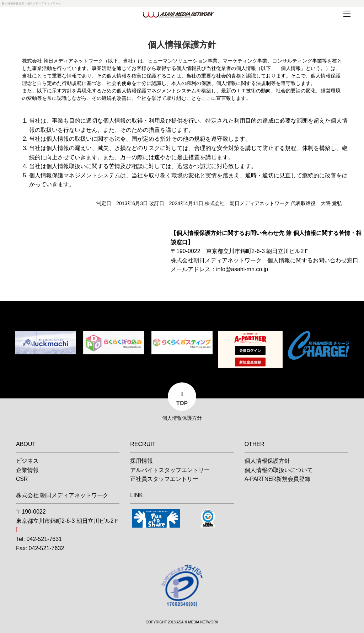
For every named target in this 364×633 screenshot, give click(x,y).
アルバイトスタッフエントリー (170, 469)
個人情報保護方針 (267, 460)
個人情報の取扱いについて (279, 469)
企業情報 (27, 469)
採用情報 (141, 460)
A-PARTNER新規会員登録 (278, 478)
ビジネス (27, 460)
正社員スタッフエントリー (164, 478)
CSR (22, 478)
